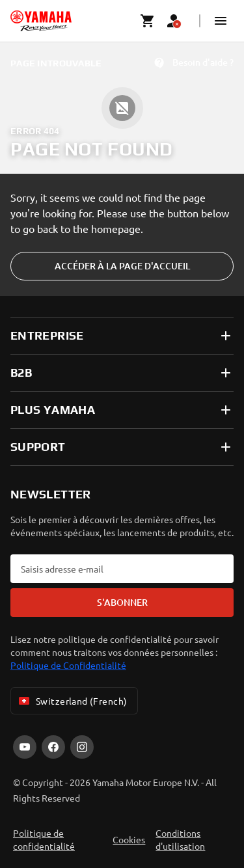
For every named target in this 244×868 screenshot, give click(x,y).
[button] (221, 21)
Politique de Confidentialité (68, 665)
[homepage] (41, 21)
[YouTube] (25, 747)
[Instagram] (82, 747)
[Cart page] (148, 21)
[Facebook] (53, 747)
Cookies (129, 839)
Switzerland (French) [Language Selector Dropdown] (72, 701)
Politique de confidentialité (44, 839)
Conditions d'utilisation (180, 839)
